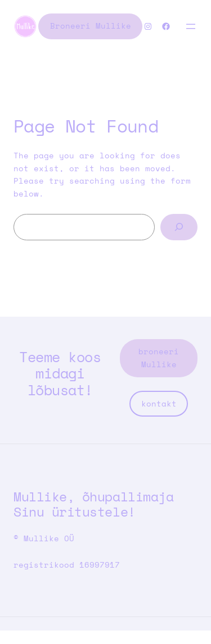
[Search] (179, 227)
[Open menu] (191, 26)
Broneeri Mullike (91, 26)
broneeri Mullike (159, 358)
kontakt (159, 403)
